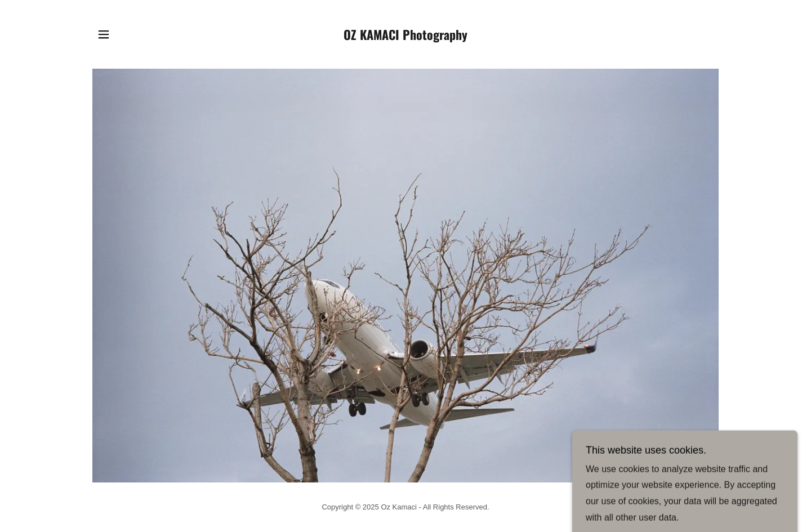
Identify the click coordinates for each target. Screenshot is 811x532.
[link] (406, 37)
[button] (104, 34)
